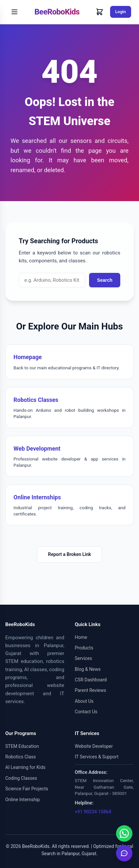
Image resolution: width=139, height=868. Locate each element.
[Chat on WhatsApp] (124, 833)
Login (121, 12)
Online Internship (23, 800)
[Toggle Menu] (14, 12)
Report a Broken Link (69, 554)
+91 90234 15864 (93, 812)
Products (84, 648)
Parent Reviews (91, 690)
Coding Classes (21, 778)
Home (81, 637)
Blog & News (88, 669)
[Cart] (100, 12)
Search (105, 280)
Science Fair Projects (27, 789)
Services (84, 658)
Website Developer (94, 746)
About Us (84, 701)
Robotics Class (21, 757)
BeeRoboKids (57, 12)
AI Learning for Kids (25, 767)
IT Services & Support (97, 757)
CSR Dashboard (91, 680)
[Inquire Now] (124, 853)
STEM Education (22, 746)
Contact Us (86, 712)
